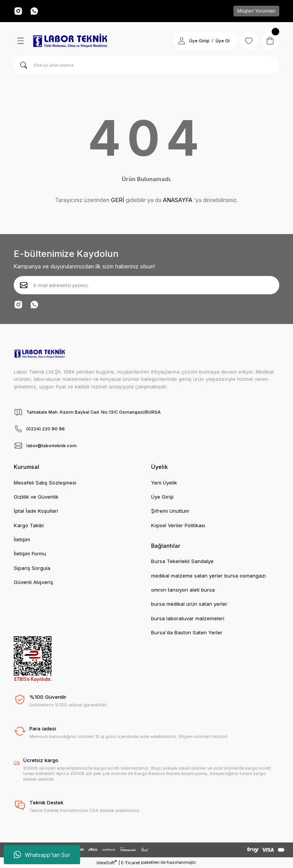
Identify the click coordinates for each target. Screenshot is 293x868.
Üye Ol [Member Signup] (222, 41)
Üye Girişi (162, 497)
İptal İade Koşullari (36, 511)
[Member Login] (181, 41)
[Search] (146, 65)
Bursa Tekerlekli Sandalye (182, 561)
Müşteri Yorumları (256, 11)
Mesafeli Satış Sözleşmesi (45, 483)
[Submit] (24, 285)
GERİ (118, 200)
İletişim (22, 539)
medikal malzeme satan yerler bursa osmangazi (208, 576)
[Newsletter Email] (146, 285)
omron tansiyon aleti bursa (183, 590)
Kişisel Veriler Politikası (178, 525)
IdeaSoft (107, 862)
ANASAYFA (178, 200)
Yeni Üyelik (164, 483)
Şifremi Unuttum (170, 511)
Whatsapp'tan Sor (42, 855)
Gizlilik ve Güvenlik (36, 497)
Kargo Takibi (29, 525)
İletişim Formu (30, 554)
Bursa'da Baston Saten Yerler (187, 632)
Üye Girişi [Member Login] (199, 41)
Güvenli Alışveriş (33, 582)
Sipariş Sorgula (32, 568)
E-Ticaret (130, 863)
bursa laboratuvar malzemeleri (188, 618)
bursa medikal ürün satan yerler (189, 604)
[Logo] (70, 41)
